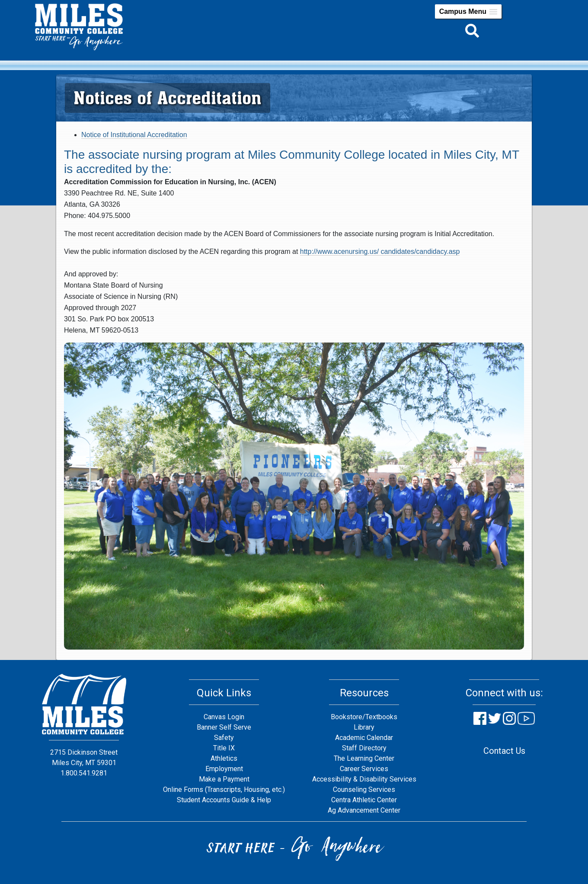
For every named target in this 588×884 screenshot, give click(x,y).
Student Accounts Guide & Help (224, 800)
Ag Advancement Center (364, 810)
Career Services (364, 769)
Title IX (224, 748)
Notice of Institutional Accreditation (134, 135)
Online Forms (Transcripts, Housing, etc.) (224, 790)
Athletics (224, 758)
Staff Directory (364, 748)
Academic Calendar (364, 738)
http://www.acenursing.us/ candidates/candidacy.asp (380, 251)
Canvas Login (224, 717)
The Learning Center (364, 758)
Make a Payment (224, 779)
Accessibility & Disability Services (364, 779)
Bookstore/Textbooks (364, 717)
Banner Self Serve (224, 727)
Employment (224, 769)
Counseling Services (364, 790)
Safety (224, 738)
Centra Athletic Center (364, 800)
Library (364, 727)
